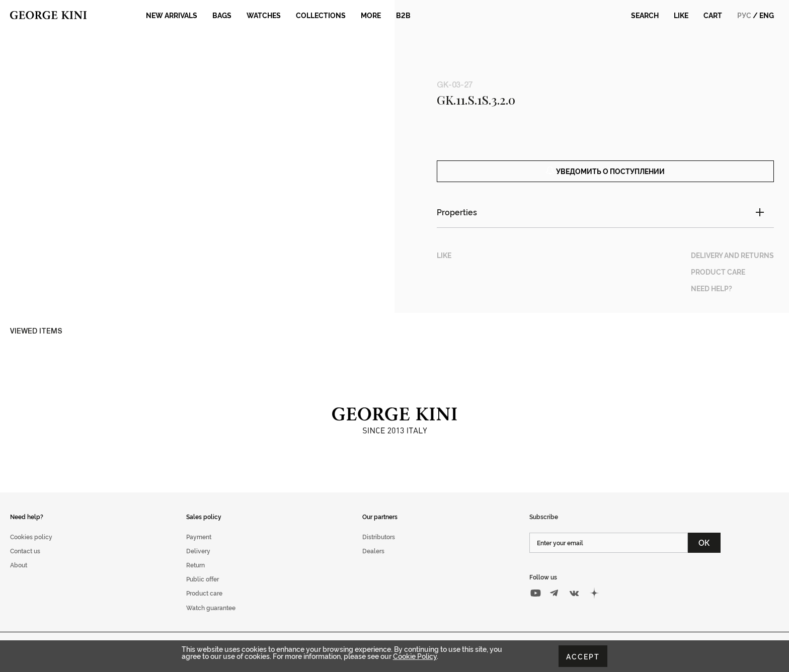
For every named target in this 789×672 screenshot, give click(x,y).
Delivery (198, 562)
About (19, 576)
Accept (583, 656)
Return (195, 576)
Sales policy (204, 527)
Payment (199, 548)
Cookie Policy (415, 656)
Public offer (203, 590)
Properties (457, 223)
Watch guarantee (211, 618)
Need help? (27, 527)
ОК (704, 554)
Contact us (25, 562)
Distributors (379, 548)
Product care (204, 604)
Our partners (380, 527)
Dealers (373, 562)
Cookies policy (31, 548)
